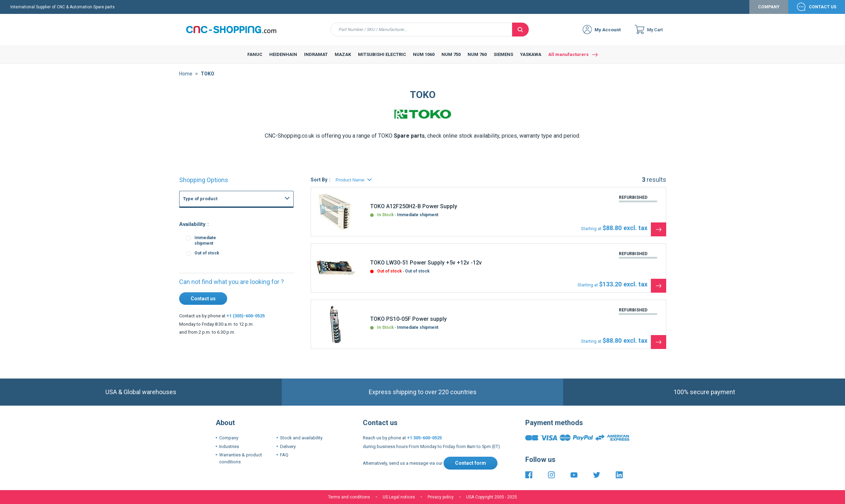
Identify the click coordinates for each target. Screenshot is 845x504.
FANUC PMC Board (223, 281)
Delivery (288, 446)
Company (769, 7)
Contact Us (823, 7)
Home (186, 74)
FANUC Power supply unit (229, 227)
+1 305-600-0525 (424, 438)
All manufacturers (568, 54)
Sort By (319, 180)
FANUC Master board (225, 250)
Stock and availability (301, 438)
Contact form (471, 463)
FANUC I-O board (221, 266)
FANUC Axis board (222, 273)
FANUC (197, 216)
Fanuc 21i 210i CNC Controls (233, 296)
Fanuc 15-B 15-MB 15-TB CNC (234, 304)
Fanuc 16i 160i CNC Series (230, 288)
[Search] (520, 30)
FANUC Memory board (226, 258)
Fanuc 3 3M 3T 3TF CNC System (236, 311)
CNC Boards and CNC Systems (228, 221)
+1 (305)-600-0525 (246, 316)
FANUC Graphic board (225, 235)
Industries (229, 446)
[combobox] (421, 30)
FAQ (284, 455)
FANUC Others (218, 243)
